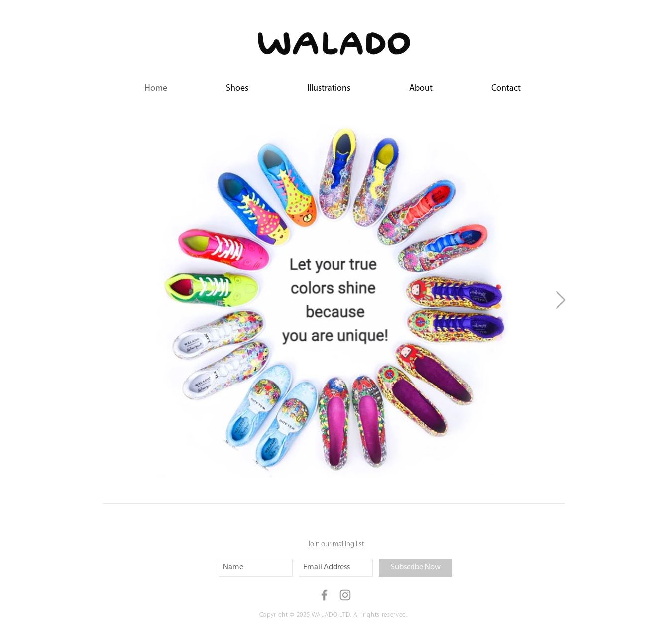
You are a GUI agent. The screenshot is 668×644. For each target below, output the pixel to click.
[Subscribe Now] (416, 568)
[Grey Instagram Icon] (345, 595)
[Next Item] (561, 301)
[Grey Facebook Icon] (324, 595)
